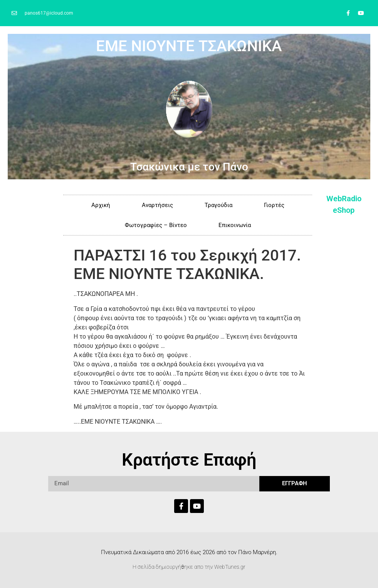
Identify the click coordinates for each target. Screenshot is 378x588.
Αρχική (101, 205)
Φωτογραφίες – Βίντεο (156, 225)
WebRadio (344, 199)
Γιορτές (274, 205)
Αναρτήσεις (157, 205)
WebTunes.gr (230, 567)
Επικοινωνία (235, 225)
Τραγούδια (218, 205)
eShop (344, 210)
